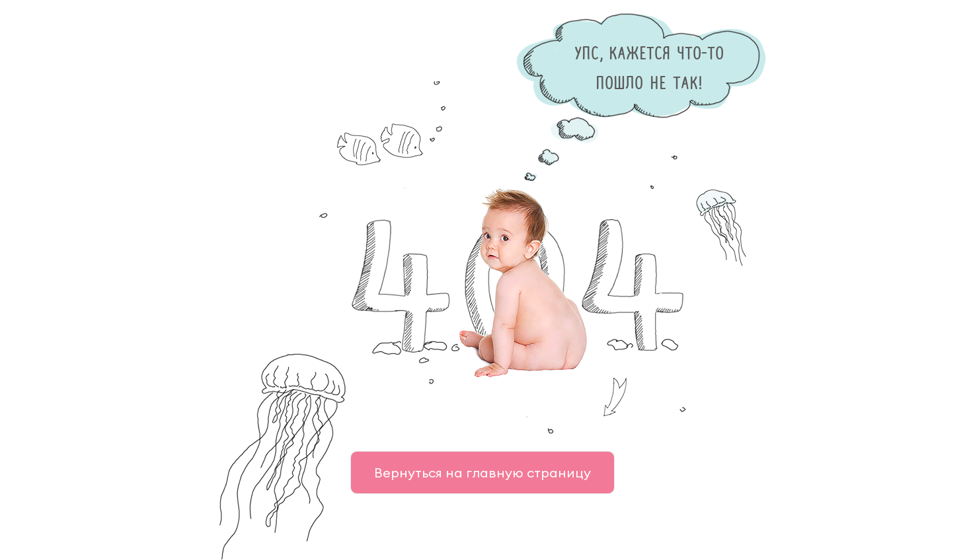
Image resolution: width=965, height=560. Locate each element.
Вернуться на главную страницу (482, 472)
